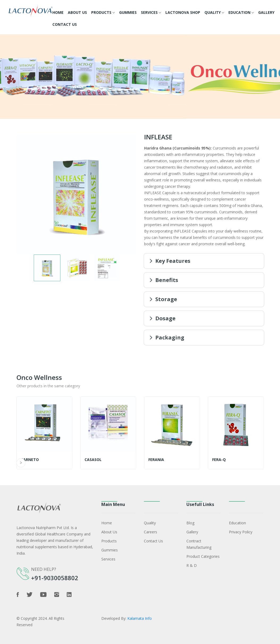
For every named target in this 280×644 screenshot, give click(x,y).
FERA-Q (219, 460)
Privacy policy (241, 532)
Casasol (93, 460)
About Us (77, 12)
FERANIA (156, 460)
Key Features (173, 261)
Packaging (170, 337)
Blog (190, 523)
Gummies (128, 12)
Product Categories (203, 556)
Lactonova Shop (183, 12)
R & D (192, 565)
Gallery (266, 12)
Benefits (167, 280)
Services (151, 13)
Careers (151, 532)
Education (241, 13)
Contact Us (65, 24)
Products (103, 13)
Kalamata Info (140, 618)
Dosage (165, 318)
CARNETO (30, 460)
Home (58, 12)
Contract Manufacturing (199, 544)
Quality (214, 13)
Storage (166, 299)
